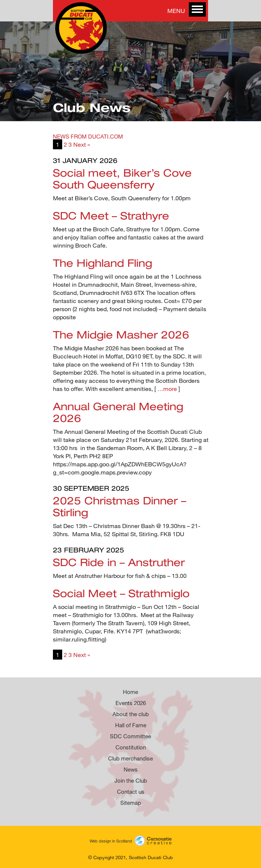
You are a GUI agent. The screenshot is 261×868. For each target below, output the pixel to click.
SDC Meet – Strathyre (111, 215)
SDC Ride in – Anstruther (119, 562)
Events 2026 (131, 703)
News (131, 769)
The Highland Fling (103, 263)
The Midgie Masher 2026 (121, 334)
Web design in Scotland (131, 840)
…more (167, 389)
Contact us (131, 792)
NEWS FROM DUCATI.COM (88, 136)
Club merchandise (130, 758)
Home (130, 692)
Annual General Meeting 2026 (118, 412)
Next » (82, 144)
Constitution (131, 747)
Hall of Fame (131, 725)
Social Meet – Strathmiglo (121, 593)
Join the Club (131, 780)
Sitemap (131, 803)
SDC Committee (130, 736)
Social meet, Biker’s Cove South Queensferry (122, 178)
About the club (131, 714)
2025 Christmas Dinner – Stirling (120, 506)
